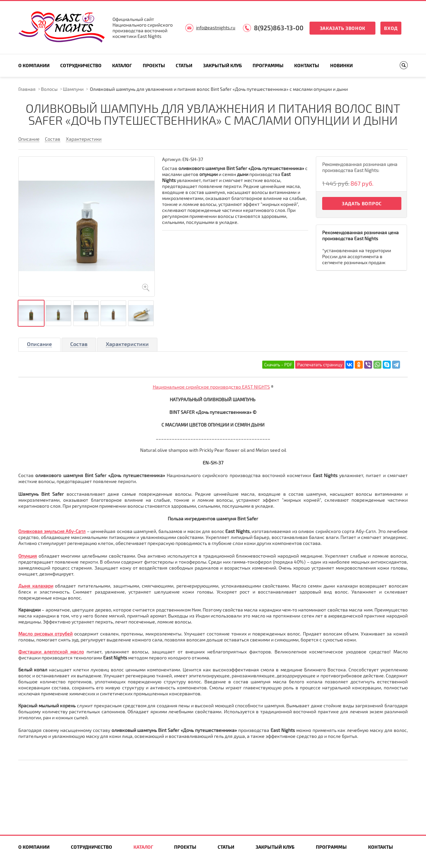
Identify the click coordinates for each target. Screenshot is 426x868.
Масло (26, 634)
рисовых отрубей (53, 634)
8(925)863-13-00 (279, 28)
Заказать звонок (343, 28)
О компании (34, 65)
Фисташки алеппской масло (51, 652)
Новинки (341, 65)
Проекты (154, 65)
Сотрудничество (81, 65)
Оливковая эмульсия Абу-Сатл (52, 531)
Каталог (122, 65)
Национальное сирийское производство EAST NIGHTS (211, 387)
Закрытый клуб (222, 65)
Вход (391, 28)
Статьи (184, 65)
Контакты (307, 65)
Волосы (49, 89)
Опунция (28, 556)
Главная (27, 89)
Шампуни (73, 89)
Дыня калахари (36, 586)
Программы (268, 65)
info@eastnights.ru (216, 27)
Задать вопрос (362, 203)
